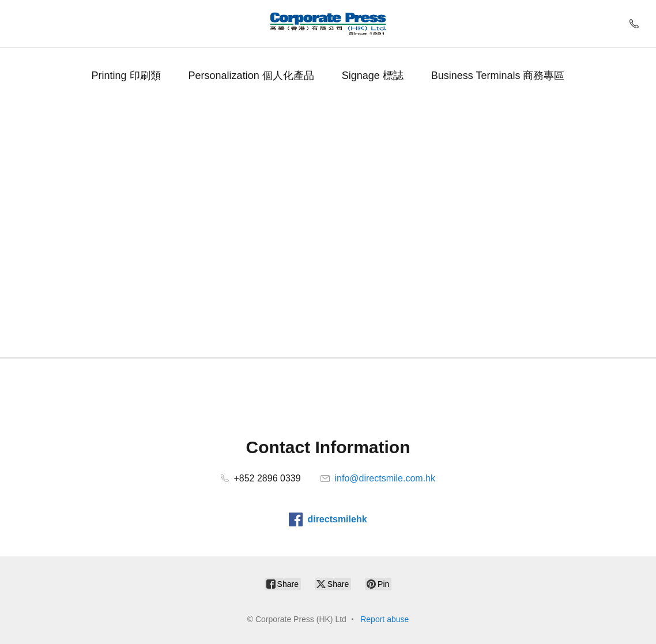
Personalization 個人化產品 (251, 76)
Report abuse (384, 619)
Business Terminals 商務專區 (498, 76)
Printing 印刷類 (126, 76)
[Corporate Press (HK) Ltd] (328, 24)
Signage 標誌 (373, 76)
